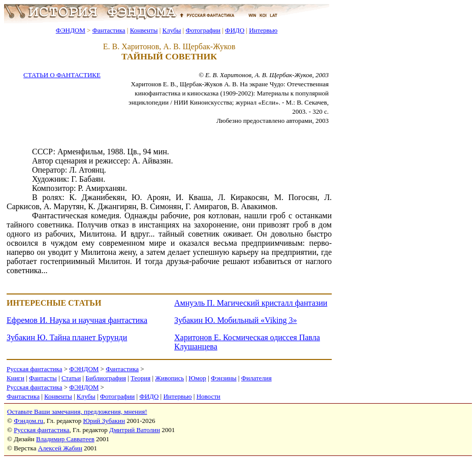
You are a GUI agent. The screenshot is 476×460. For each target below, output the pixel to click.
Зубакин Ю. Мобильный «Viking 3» (236, 320)
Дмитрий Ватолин (135, 430)
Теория (140, 378)
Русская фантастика (34, 369)
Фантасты (43, 378)
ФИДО (235, 30)
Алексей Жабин (60, 448)
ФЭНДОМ (71, 30)
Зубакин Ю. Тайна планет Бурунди (67, 337)
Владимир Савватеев (65, 439)
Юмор (197, 378)
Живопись (169, 378)
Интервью (263, 30)
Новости (209, 396)
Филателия (257, 378)
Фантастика (109, 30)
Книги (15, 378)
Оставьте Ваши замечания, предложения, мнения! (77, 412)
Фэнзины (224, 378)
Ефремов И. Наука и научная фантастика (77, 320)
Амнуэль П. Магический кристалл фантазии (251, 303)
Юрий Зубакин (104, 421)
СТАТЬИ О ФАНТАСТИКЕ (62, 75)
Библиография (106, 378)
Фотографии (203, 30)
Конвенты (144, 30)
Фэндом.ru (28, 421)
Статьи (71, 378)
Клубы (171, 30)
